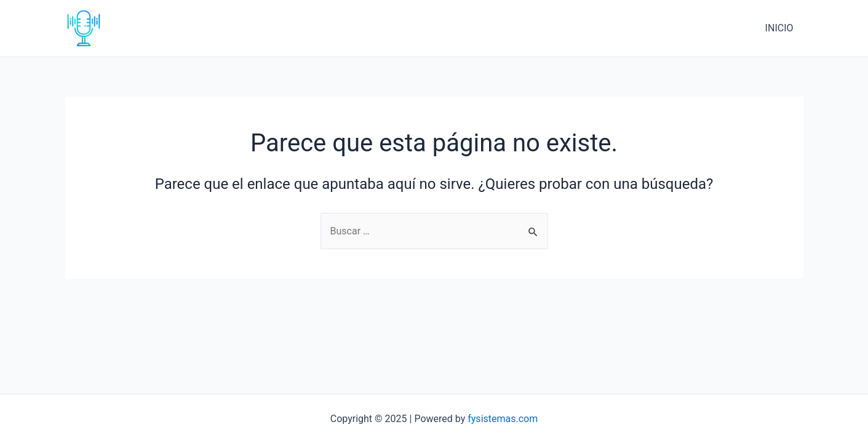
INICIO (779, 28)
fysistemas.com (503, 419)
